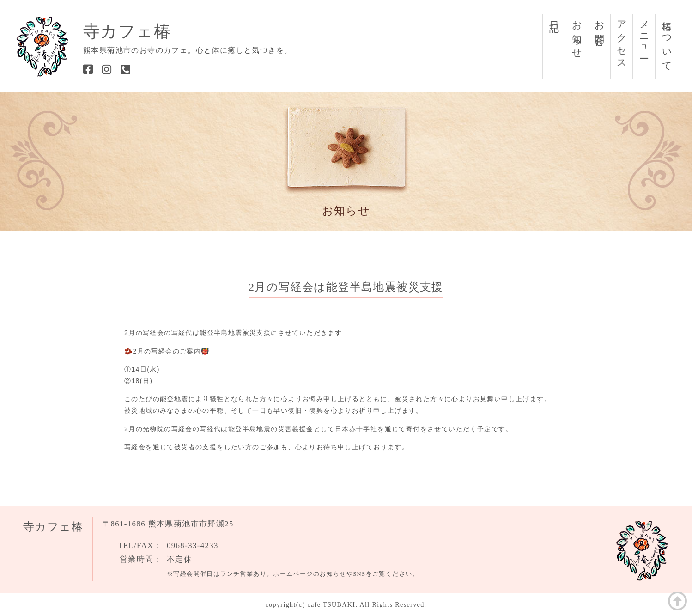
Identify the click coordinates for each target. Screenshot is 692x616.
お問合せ (600, 29)
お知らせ (577, 34)
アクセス (622, 40)
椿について (667, 41)
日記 (554, 16)
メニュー (644, 34)
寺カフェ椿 (127, 31)
